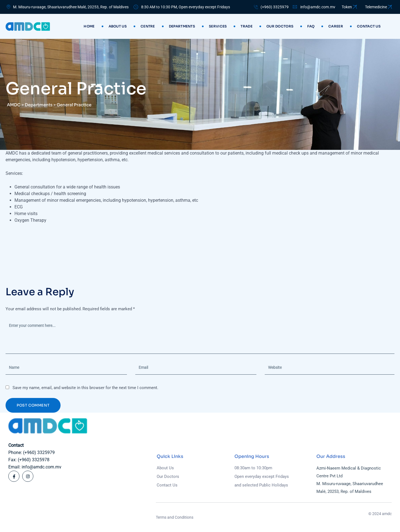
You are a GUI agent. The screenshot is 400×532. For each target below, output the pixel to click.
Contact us (369, 26)
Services (218, 26)
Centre (148, 26)
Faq (311, 26)
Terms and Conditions (175, 517)
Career (336, 26)
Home (89, 26)
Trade (247, 26)
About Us (118, 26)
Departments (182, 26)
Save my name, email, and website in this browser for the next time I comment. (85, 388)
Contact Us (167, 485)
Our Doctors (280, 26)
